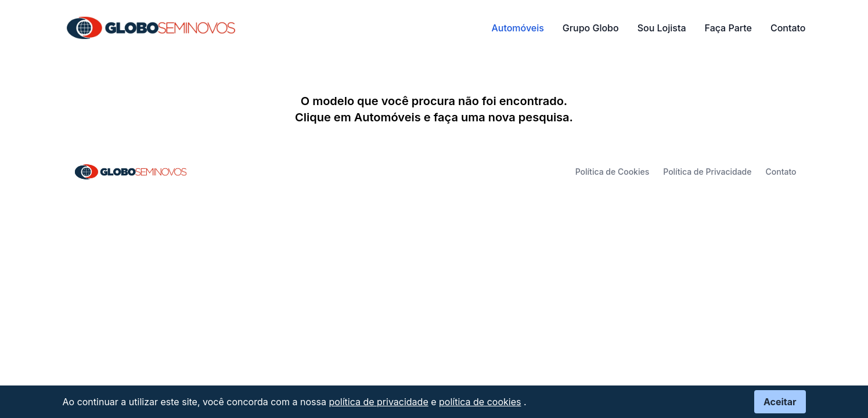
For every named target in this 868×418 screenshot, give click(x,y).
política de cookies (480, 402)
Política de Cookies (613, 172)
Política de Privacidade (707, 172)
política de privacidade (378, 402)
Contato (788, 28)
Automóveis (517, 28)
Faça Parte (728, 28)
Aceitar (780, 402)
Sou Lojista (662, 28)
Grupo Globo (591, 28)
